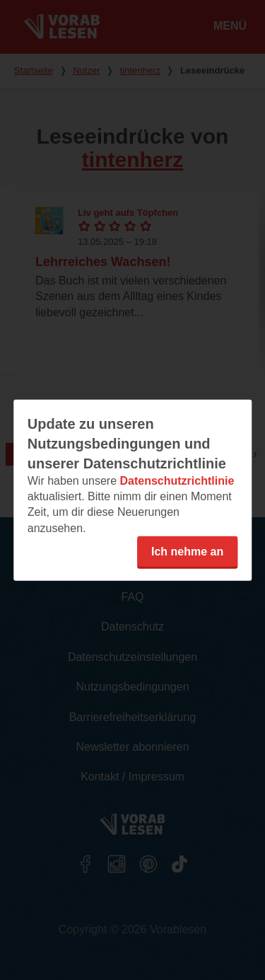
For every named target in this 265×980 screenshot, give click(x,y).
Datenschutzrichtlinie (177, 480)
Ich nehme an (187, 552)
